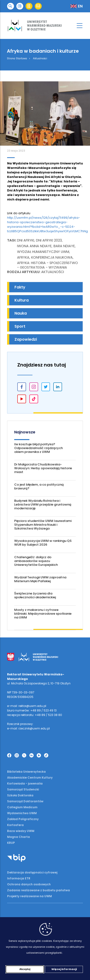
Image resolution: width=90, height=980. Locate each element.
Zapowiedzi (26, 339)
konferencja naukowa (52, 257)
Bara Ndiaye (64, 246)
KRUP (11, 843)
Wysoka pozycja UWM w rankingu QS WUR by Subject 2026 (43, 543)
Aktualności (40, 58)
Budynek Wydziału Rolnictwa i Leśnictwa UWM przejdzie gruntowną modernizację (43, 504)
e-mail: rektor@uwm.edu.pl (27, 706)
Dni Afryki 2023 (49, 240)
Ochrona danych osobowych (29, 884)
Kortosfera (15, 825)
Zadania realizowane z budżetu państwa (38, 890)
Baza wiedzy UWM (21, 831)
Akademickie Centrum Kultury (30, 778)
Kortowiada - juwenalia (25, 783)
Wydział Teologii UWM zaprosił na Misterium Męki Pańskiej (40, 579)
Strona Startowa (17, 58)
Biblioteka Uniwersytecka (26, 772)
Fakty (20, 287)
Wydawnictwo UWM (22, 813)
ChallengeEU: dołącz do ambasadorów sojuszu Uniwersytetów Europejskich (36, 561)
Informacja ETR (19, 878)
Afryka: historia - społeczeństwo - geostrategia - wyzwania (47, 265)
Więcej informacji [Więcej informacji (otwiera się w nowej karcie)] (64, 969)
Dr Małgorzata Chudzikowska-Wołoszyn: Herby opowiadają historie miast (43, 468)
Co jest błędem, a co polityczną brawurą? (39, 486)
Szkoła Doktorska (20, 795)
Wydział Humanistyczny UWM (43, 252)
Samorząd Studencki (23, 789)
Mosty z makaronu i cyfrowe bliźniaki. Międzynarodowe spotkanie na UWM (43, 614)
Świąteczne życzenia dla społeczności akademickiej (35, 595)
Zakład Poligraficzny (23, 819)
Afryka (23, 257)
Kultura (22, 300)
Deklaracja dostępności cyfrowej (32, 872)
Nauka (21, 313)
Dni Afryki (26, 240)
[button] (11, 6)
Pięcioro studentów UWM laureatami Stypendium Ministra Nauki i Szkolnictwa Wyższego (43, 525)
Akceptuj (25, 969)
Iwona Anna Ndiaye (34, 246)
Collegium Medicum (22, 807)
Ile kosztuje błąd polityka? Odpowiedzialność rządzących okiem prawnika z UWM (38, 448)
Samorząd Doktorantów (25, 801)
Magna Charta (18, 837)
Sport (20, 326)
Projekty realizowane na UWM (29, 896)
